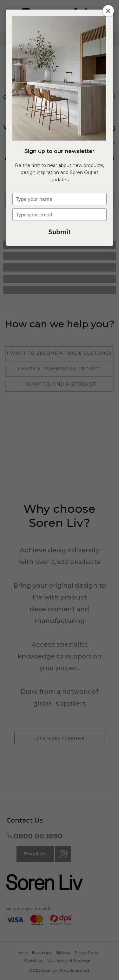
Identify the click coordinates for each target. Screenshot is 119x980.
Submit (60, 232)
